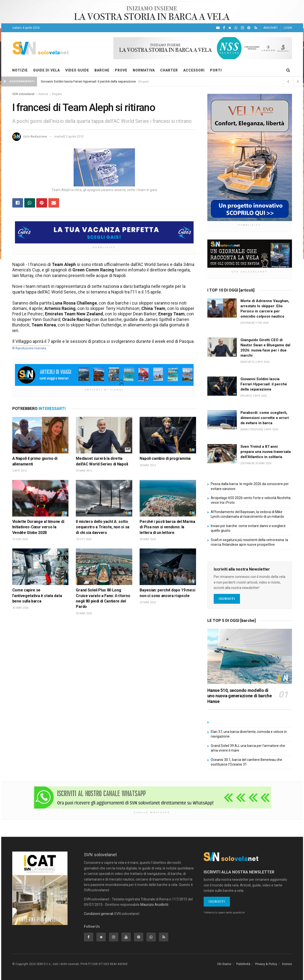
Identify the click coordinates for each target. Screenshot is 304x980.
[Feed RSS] (256, 28)
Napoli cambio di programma (165, 458)
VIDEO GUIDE (77, 70)
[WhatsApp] (236, 28)
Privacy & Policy (266, 964)
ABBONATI (270, 28)
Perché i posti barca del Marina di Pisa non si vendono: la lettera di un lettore (167, 527)
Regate (57, 94)
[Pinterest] (249, 28)
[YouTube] (218, 28)
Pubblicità (243, 964)
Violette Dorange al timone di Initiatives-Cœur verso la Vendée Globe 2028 (38, 527)
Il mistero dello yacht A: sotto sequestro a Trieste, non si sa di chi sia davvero (102, 527)
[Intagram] (242, 28)
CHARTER (169, 70)
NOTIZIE (20, 70)
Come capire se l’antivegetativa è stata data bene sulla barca (37, 596)
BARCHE (102, 70)
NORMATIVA (144, 70)
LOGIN (288, 28)
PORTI (216, 70)
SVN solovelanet (23, 94)
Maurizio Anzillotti (154, 905)
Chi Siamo (224, 964)
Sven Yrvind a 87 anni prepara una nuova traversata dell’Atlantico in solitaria (266, 452)
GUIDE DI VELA (46, 70)
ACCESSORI (194, 70)
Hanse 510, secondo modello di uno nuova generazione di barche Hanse (240, 696)
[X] (230, 28)
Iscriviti (227, 599)
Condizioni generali (99, 914)
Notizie (43, 94)
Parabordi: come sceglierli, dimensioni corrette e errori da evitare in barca (265, 418)
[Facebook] (224, 28)
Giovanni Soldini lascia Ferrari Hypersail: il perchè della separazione (88, 81)
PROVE (121, 70)
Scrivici (287, 964)
